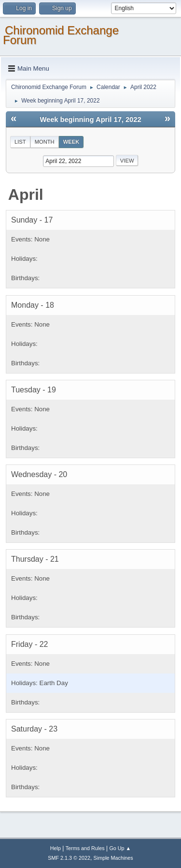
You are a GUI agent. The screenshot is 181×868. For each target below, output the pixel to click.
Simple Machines (113, 858)
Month (45, 142)
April (26, 195)
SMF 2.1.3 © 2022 (69, 858)
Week (71, 142)
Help (56, 848)
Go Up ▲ (120, 848)
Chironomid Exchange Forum (61, 35)
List (20, 142)
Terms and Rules (85, 848)
